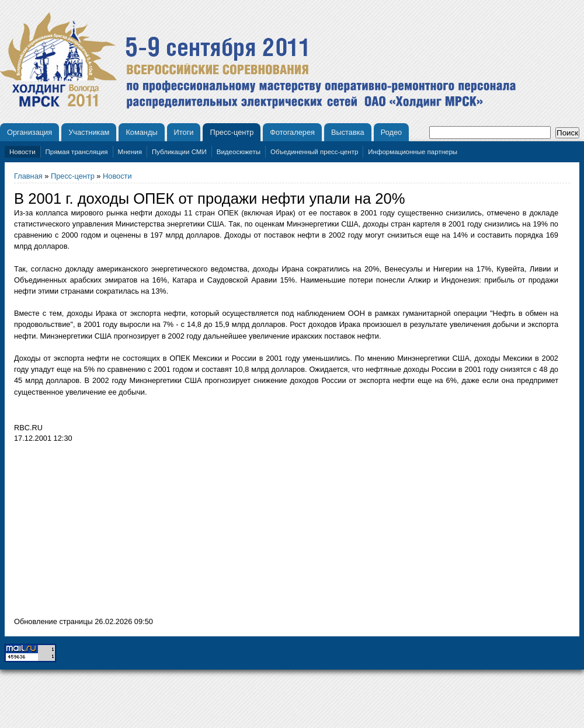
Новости (22, 152)
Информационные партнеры (413, 152)
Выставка (348, 132)
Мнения (130, 152)
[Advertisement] (112, 533)
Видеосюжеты (239, 152)
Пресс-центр (232, 132)
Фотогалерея (292, 132)
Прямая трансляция (77, 152)
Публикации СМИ (179, 152)
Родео (392, 132)
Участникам (89, 132)
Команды (141, 132)
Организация (29, 132)
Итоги (184, 132)
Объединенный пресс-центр (314, 152)
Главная (28, 176)
